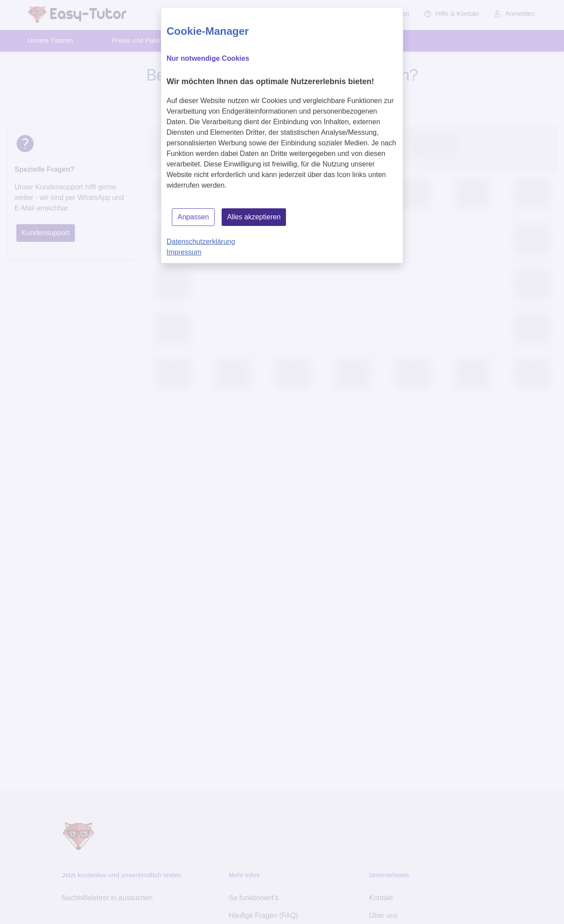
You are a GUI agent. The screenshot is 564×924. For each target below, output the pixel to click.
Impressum (184, 252)
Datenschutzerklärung (201, 242)
